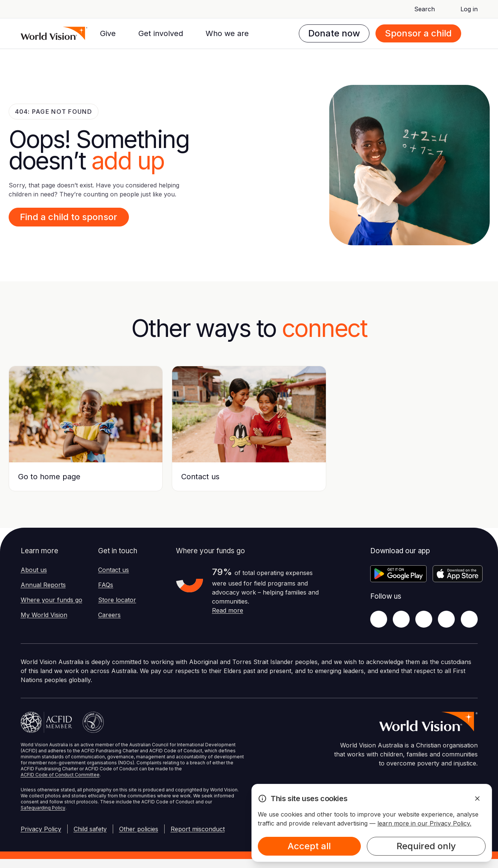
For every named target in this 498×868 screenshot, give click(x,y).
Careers (109, 615)
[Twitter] (401, 619)
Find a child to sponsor (69, 217)
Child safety (90, 829)
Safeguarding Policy (43, 808)
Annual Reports (43, 585)
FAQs (106, 585)
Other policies (139, 829)
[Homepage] (54, 33)
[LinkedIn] (446, 619)
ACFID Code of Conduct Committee (60, 775)
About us (34, 570)
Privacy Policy (41, 829)
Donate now (334, 33)
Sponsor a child (418, 33)
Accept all (309, 846)
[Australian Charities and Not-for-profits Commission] (93, 722)
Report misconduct (198, 829)
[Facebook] (379, 619)
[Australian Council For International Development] (46, 722)
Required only (426, 846)
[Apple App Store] (458, 574)
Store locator (117, 600)
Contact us (114, 570)
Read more (228, 610)
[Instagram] (424, 619)
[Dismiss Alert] (477, 799)
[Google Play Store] (398, 574)
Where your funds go (51, 600)
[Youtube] (469, 619)
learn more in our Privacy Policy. (424, 823)
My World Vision (44, 615)
